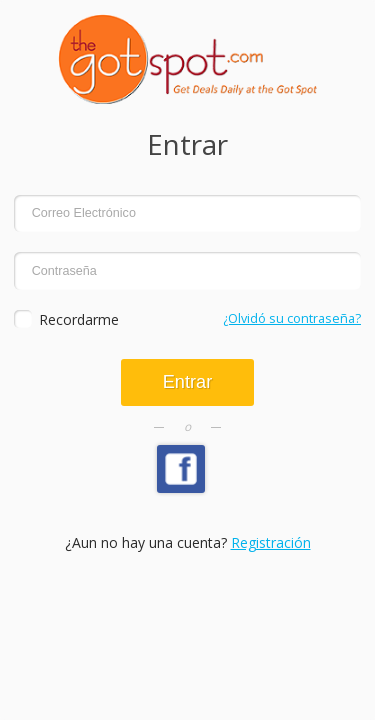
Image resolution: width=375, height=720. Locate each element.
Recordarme (79, 319)
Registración (271, 542)
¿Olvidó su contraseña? (292, 318)
